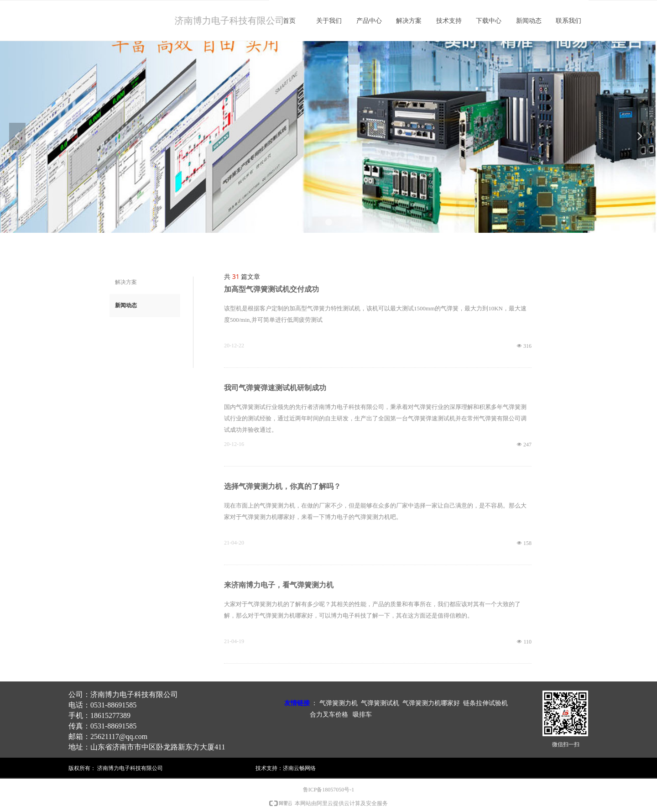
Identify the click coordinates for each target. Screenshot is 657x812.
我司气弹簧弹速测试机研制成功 (275, 388)
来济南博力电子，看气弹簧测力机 (279, 585)
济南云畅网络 (299, 768)
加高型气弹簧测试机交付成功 (271, 289)
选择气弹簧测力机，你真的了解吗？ (282, 486)
